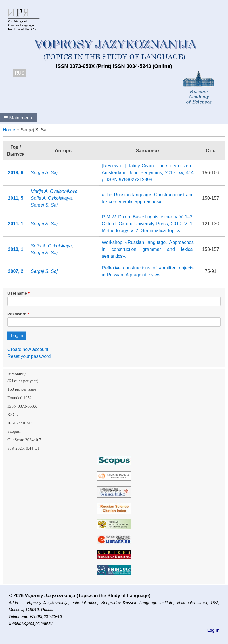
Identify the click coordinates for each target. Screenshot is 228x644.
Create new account (28, 349)
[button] (18, 118)
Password (17, 314)
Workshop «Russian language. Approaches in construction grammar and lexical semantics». (148, 249)
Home (9, 130)
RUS (20, 73)
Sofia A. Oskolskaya (51, 198)
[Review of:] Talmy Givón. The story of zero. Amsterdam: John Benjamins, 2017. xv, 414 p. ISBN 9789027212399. (148, 173)
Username (17, 293)
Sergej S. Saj (44, 173)
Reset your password (29, 356)
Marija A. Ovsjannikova (54, 191)
